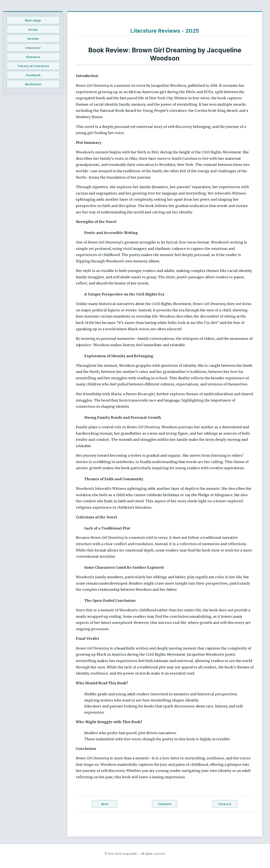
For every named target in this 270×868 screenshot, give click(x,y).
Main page (33, 20)
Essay (33, 29)
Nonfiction (33, 84)
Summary (33, 57)
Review (33, 39)
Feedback (33, 75)
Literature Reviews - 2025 (165, 31)
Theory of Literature (33, 66)
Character (33, 48)
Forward (225, 804)
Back (105, 804)
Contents (165, 804)
